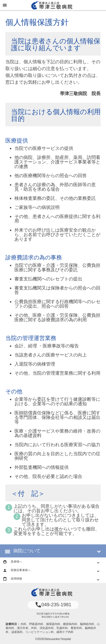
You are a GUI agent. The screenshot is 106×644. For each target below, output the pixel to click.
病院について (27, 551)
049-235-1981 (53, 605)
